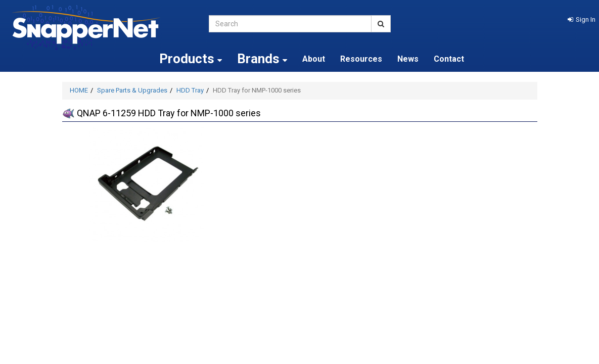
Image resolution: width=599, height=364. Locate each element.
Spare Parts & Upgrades (132, 90)
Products (191, 59)
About (314, 59)
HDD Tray (190, 90)
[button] (582, 19)
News (408, 59)
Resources (361, 59)
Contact (449, 59)
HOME (79, 90)
